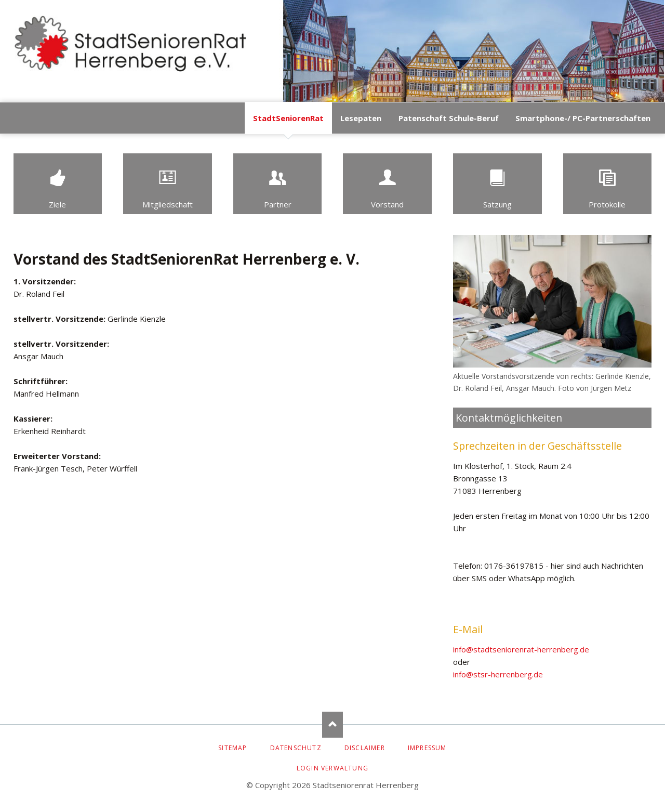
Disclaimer (365, 748)
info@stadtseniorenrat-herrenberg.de (521, 649)
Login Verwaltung (332, 768)
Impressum (427, 748)
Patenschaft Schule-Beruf (449, 118)
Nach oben (332, 725)
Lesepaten (361, 118)
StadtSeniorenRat (288, 118)
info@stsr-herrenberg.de (498, 674)
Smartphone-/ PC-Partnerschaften (583, 118)
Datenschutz (296, 748)
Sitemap (232, 748)
